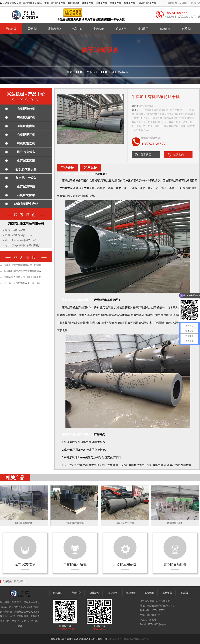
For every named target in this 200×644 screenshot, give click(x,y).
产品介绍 (67, 168)
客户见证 (90, 168)
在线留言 (165, 29)
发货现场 (113, 593)
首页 (69, 72)
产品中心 (77, 29)
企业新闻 (94, 593)
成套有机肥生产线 (26, 204)
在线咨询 (178, 155)
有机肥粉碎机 (26, 117)
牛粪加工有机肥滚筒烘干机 (79, 174)
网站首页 (11, 29)
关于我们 (33, 29)
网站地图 (172, 3)
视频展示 (143, 29)
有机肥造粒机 (26, 109)
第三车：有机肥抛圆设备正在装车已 (23, 283)
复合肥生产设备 (26, 178)
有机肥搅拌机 (26, 135)
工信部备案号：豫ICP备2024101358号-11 (128, 639)
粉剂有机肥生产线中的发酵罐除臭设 (23, 271)
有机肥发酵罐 (26, 195)
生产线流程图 (26, 187)
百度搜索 (19, 581)
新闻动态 (99, 29)
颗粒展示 (131, 593)
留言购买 (146, 155)
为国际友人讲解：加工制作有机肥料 (23, 277)
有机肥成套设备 (26, 169)
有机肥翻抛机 (26, 126)
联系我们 (195, 3)
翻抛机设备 (55, 29)
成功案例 (121, 29)
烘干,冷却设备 (120, 72)
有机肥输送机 (26, 143)
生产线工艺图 (26, 161)
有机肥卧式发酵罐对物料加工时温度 (23, 265)
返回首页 (184, 3)
